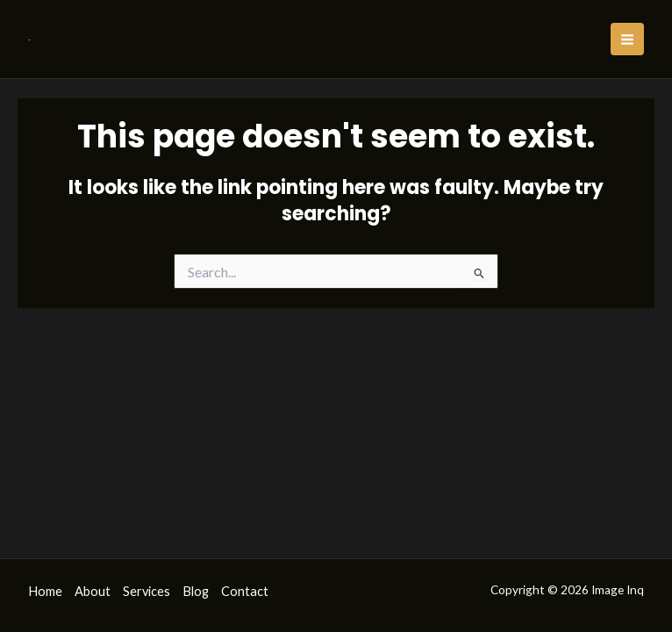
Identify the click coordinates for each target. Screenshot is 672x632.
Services (147, 591)
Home (45, 591)
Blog (196, 591)
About (93, 591)
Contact (245, 591)
